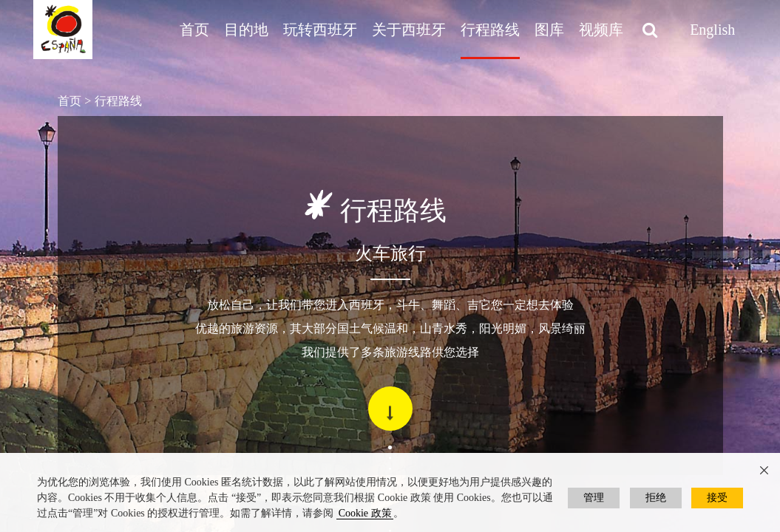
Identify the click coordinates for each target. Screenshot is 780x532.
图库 (549, 30)
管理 (594, 498)
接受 (717, 498)
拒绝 (656, 498)
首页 (194, 30)
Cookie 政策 (365, 513)
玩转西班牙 (320, 30)
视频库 (601, 30)
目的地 (246, 30)
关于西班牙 (409, 30)
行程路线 (490, 30)
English (712, 30)
